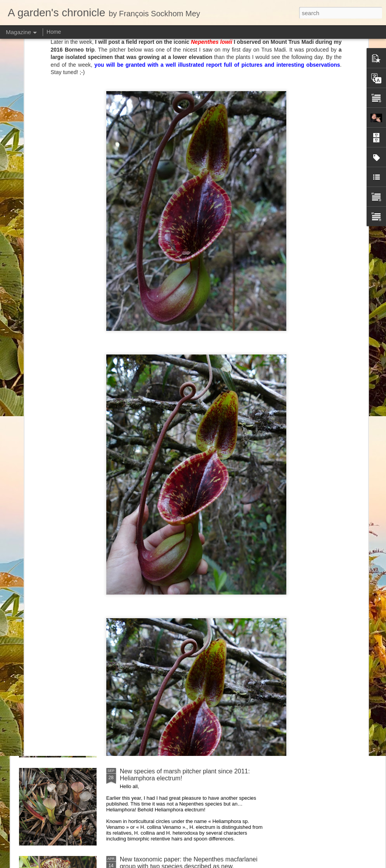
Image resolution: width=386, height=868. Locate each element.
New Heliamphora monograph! (332, 357)
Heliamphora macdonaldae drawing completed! (63, 361)
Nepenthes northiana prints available (170, 595)
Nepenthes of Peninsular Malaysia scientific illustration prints (152, 364)
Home (54, 32)
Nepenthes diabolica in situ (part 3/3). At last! (182, 507)
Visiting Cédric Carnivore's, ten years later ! (179, 419)
